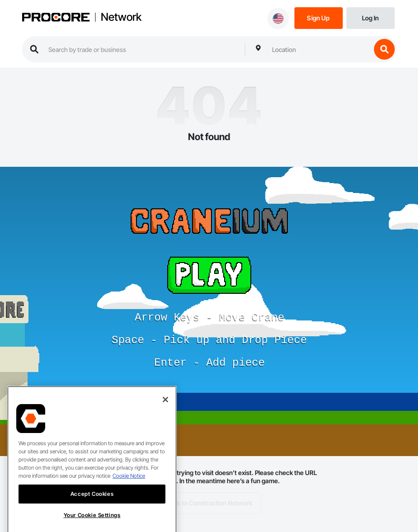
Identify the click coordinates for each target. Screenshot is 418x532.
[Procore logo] (56, 18)
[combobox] (319, 49)
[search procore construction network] (142, 49)
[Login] (370, 17)
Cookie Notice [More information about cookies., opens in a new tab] (129, 481)
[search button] (384, 49)
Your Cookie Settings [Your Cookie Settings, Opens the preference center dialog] (92, 520)
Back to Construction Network (209, 503)
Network (121, 17)
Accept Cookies (92, 499)
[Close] (165, 405)
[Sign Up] (318, 17)
